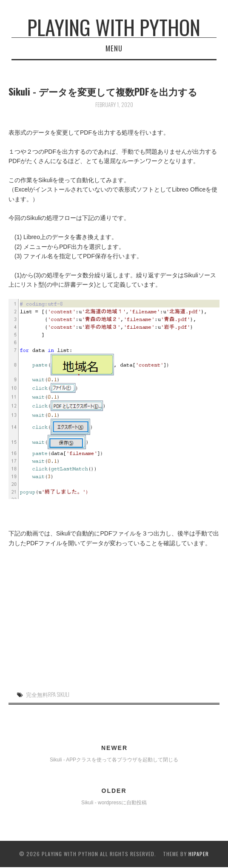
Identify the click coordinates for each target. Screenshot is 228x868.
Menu (114, 48)
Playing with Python (114, 27)
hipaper (199, 854)
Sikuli (63, 695)
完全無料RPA (41, 695)
